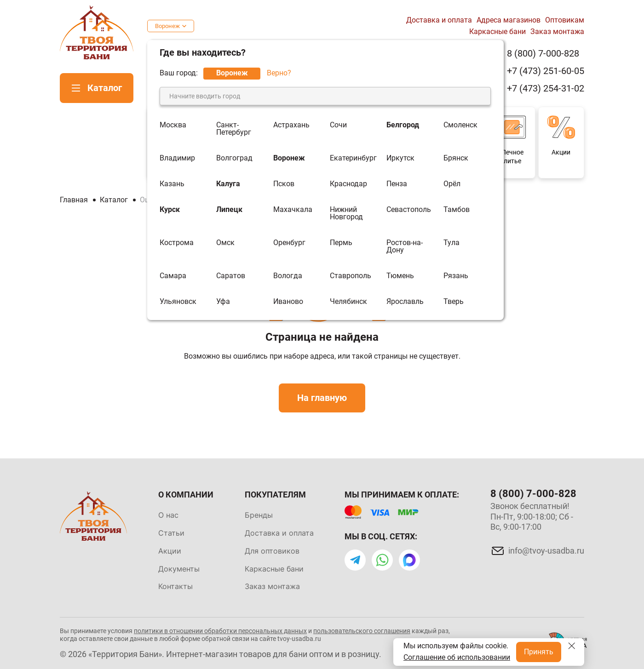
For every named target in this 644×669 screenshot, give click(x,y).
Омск (225, 243)
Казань (172, 184)
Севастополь (409, 210)
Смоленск (460, 125)
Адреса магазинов (509, 20)
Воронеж (167, 26)
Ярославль (405, 302)
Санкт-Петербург (234, 129)
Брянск (456, 158)
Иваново (288, 302)
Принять (539, 652)
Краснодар (348, 184)
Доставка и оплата (439, 20)
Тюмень (400, 276)
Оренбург (289, 243)
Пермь (341, 243)
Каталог (105, 88)
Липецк (229, 210)
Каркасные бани (497, 31)
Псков (284, 184)
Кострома (177, 243)
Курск (170, 210)
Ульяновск (178, 302)
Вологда (288, 276)
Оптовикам (565, 20)
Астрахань (291, 125)
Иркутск (400, 158)
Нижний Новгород (346, 213)
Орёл (452, 184)
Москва (173, 125)
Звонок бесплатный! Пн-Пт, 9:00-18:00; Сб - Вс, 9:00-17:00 (532, 516)
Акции (170, 551)
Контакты (175, 586)
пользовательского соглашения (362, 631)
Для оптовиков (272, 551)
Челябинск (348, 302)
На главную (322, 398)
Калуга (228, 184)
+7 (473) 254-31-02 (546, 89)
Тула (451, 243)
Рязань (456, 276)
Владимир (177, 158)
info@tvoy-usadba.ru (546, 551)
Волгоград (234, 158)
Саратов (231, 276)
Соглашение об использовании (457, 657)
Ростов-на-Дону (405, 246)
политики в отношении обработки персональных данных (220, 631)
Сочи (338, 125)
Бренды (259, 515)
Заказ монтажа (557, 31)
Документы (179, 569)
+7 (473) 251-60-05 (546, 71)
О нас (168, 515)
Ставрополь (351, 276)
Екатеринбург (353, 158)
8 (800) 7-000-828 (543, 54)
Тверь (454, 302)
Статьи (171, 533)
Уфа (223, 302)
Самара (173, 276)
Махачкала (293, 210)
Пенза (397, 184)
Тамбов (457, 210)
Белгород (403, 125)
